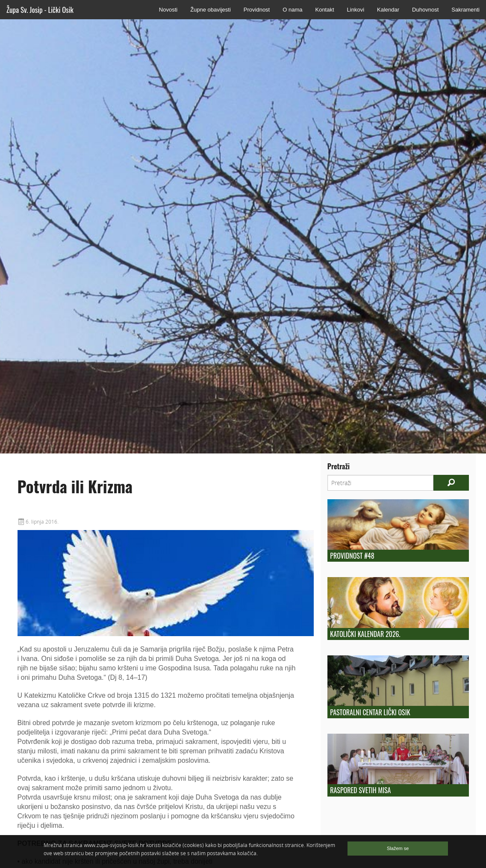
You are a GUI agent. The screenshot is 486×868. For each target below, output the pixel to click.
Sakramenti (465, 10)
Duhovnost (425, 10)
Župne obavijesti (211, 10)
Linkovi (356, 10)
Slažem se (398, 848)
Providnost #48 (352, 556)
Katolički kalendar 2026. (365, 634)
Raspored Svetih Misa (360, 790)
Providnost (257, 10)
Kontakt (324, 10)
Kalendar (388, 10)
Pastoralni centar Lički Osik (370, 712)
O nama (292, 10)
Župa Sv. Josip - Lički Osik (40, 10)
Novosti (168, 10)
